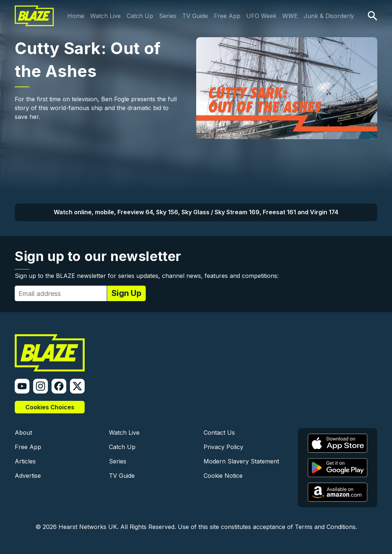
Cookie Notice (223, 476)
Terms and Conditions (325, 527)
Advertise (28, 476)
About (23, 433)
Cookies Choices (50, 407)
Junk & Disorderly (329, 16)
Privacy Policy (223, 447)
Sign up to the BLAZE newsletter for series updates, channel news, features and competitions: (147, 276)
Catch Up (140, 16)
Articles (25, 461)
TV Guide (195, 16)
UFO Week (261, 16)
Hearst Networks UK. (89, 527)
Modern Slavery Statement (241, 461)
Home (76, 16)
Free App (227, 16)
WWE (290, 16)
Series (168, 16)
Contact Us (219, 433)
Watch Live (105, 16)
